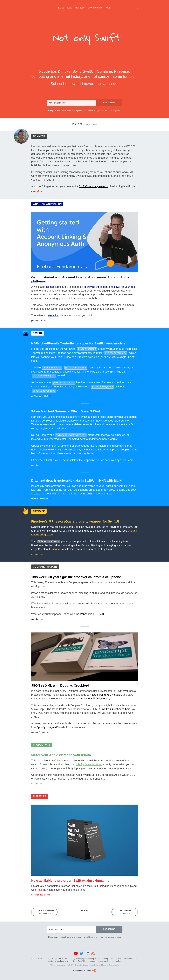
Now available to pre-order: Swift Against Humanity (70, 878)
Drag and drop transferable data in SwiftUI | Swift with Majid (77, 478)
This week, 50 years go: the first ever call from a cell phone (76, 574)
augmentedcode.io (40, 394)
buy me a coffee (114, 958)
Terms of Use (62, 956)
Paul (39, 887)
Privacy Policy (75, 956)
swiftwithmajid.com (40, 496)
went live (53, 316)
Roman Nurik (54, 287)
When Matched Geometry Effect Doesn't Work (66, 409)
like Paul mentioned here (116, 706)
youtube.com (37, 320)
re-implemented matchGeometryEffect (63, 437)
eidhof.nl (35, 463)
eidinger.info (37, 781)
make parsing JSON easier (106, 692)
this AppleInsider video (89, 762)
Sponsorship (95, 8)
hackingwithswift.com (41, 892)
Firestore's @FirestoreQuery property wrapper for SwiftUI (75, 519)
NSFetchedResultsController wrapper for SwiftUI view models (78, 343)
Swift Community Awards (93, 186)
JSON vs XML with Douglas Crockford (60, 683)
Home (108, 8)
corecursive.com (39, 730)
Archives (80, 8)
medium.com (37, 551)
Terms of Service (108, 962)
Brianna (55, 547)
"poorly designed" (47, 725)
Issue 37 (84, 124)
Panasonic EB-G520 (92, 611)
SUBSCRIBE (109, 103)
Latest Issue (65, 8)
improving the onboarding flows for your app (109, 287)
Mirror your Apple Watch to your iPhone (62, 752)
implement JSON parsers (94, 696)
